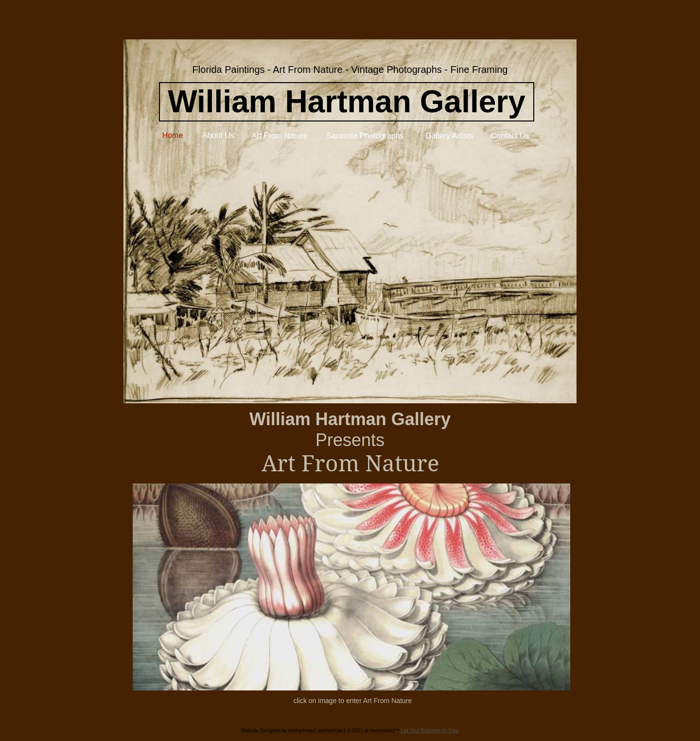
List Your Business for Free (430, 731)
